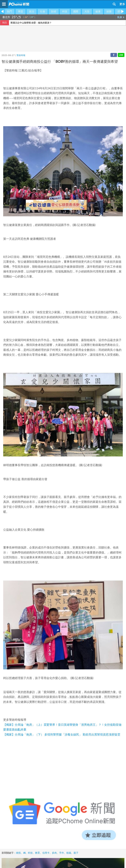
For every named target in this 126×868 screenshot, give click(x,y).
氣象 (121, 17)
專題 (21, 12)
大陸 (87, 12)
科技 (65, 12)
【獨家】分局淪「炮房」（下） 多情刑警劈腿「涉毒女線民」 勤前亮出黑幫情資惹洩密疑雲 (62, 735)
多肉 (54, 853)
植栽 (69, 853)
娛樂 (109, 12)
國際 (76, 12)
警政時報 (21, 55)
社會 (43, 12)
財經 (54, 12)
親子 (76, 853)
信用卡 (46, 853)
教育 (38, 853)
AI (24, 853)
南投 (18, 853)
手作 (62, 853)
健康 (98, 12)
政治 (32, 12)
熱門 (9, 12)
